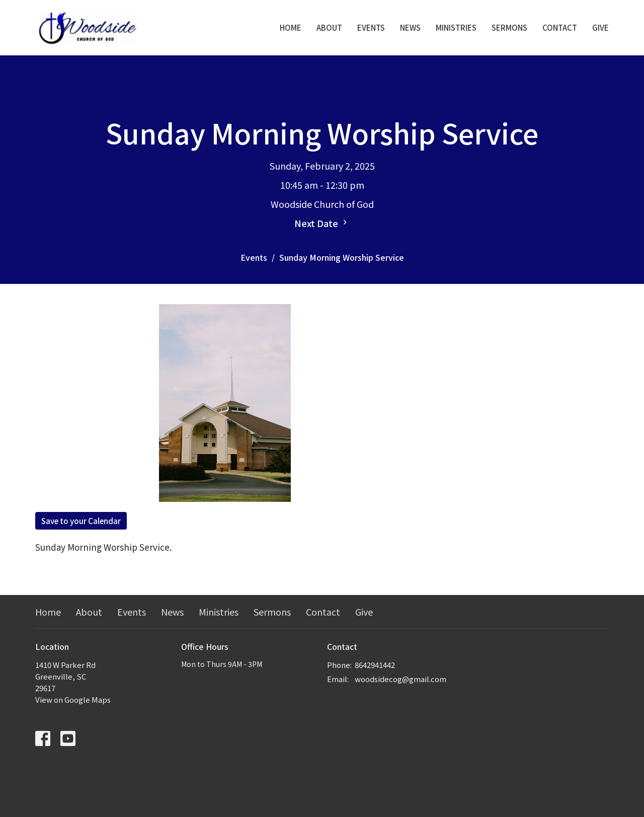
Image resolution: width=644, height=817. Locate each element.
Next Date (322, 223)
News (410, 27)
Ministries (456, 27)
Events (371, 27)
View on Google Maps (73, 699)
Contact (560, 27)
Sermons (509, 27)
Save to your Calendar (81, 521)
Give (600, 27)
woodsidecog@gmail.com (400, 679)
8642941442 (375, 665)
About (329, 27)
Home (291, 27)
